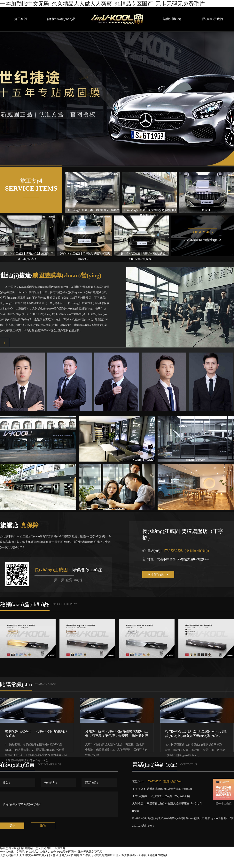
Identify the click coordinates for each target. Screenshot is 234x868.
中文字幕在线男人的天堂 (40, 855)
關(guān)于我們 (213, 19)
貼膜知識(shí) (172, 19)
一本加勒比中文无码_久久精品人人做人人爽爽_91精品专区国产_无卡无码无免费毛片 (102, 4)
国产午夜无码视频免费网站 (96, 855)
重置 (43, 826)
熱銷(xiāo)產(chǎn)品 (61, 19)
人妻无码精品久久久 (12, 855)
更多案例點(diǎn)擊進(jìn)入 (203, 240)
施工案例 (20, 19)
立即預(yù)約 (158, 575)
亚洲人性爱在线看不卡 (127, 855)
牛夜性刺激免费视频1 (154, 855)
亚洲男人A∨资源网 (67, 855)
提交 (12, 826)
